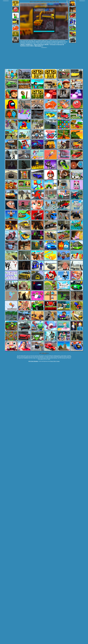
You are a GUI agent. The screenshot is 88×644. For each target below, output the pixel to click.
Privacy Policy (53, 361)
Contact (58, 361)
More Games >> (39, 46)
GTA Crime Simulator (33, 361)
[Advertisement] (6, 22)
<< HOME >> (44, 353)
